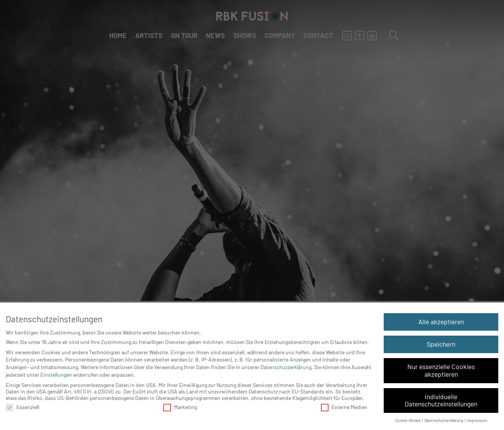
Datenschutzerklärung (286, 367)
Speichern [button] (441, 344)
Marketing (180, 407)
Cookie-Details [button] (408, 420)
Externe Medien (344, 407)
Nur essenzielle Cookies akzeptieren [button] (441, 370)
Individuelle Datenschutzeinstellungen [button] (441, 400)
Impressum (477, 420)
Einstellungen (56, 375)
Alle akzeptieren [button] (441, 322)
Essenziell (22, 407)
